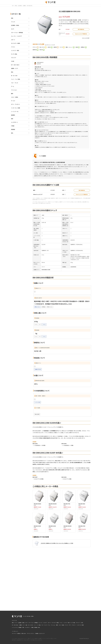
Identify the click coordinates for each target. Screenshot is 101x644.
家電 (13, 623)
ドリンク (16, 623)
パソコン (61, 623)
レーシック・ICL (15, 627)
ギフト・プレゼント (72, 625)
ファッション (53, 625)
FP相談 (32, 627)
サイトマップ (14, 633)
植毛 (39, 627)
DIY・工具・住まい (15, 625)
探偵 (23, 627)
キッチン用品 (73, 623)
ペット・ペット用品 (37, 625)
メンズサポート (28, 627)
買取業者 (36, 627)
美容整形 (20, 627)
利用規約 (37, 633)
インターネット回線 (80, 625)
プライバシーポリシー (31, 633)
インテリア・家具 (66, 623)
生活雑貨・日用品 (21, 623)
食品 (26, 625)
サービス (66, 625)
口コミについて (42, 633)
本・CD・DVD (30, 625)
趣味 (57, 625)
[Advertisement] (62, 588)
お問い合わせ (24, 633)
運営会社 (19, 633)
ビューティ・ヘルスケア (43, 623)
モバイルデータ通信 (55, 623)
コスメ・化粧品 (61, 625)
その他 (82, 623)
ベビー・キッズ (44, 625)
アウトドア (78, 623)
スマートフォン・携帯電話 (33, 623)
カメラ (26, 623)
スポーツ (49, 623)
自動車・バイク (22, 625)
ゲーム (49, 625)
